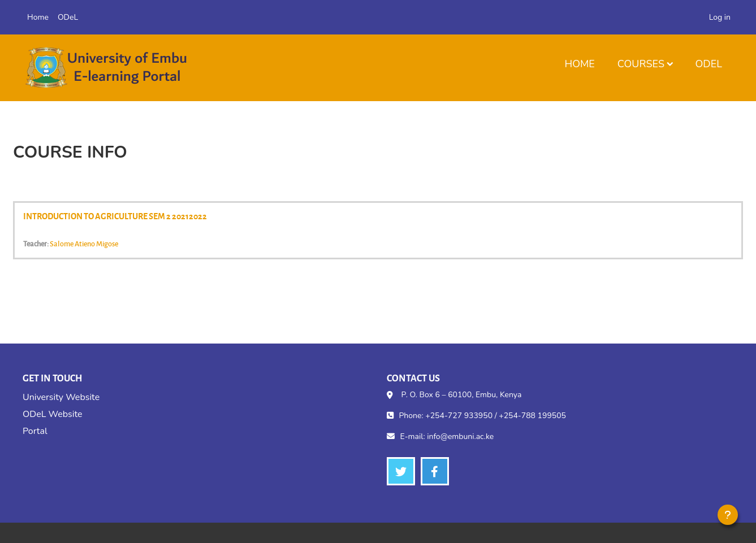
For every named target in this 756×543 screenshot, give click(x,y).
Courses (641, 64)
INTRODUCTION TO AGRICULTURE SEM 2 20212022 (115, 216)
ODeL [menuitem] (68, 17)
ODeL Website (52, 414)
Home (579, 64)
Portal (35, 431)
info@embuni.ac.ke (460, 436)
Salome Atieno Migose (84, 244)
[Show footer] (728, 515)
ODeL (709, 64)
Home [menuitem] (38, 17)
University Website (61, 397)
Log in (720, 17)
